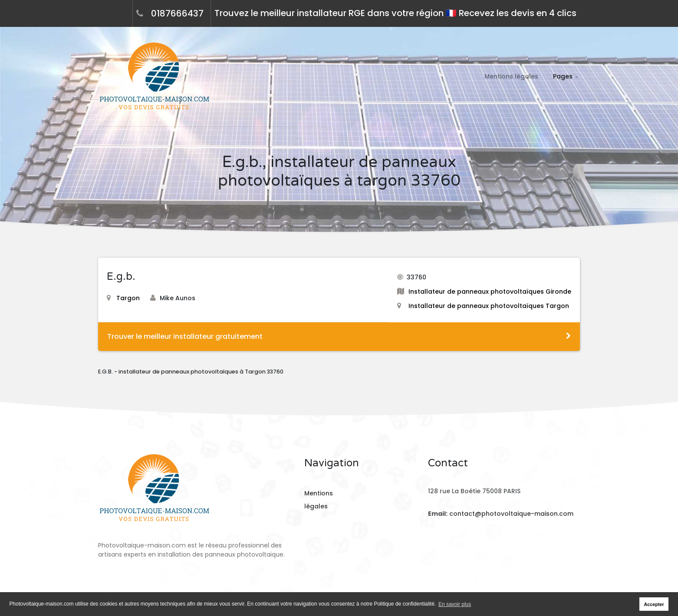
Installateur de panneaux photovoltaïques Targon (489, 306)
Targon (123, 298)
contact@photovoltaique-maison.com (510, 514)
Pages (563, 76)
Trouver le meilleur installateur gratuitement (339, 336)
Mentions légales (511, 76)
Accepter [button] (654, 604)
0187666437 (177, 13)
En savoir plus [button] (455, 604)
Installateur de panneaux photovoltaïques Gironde (490, 292)
